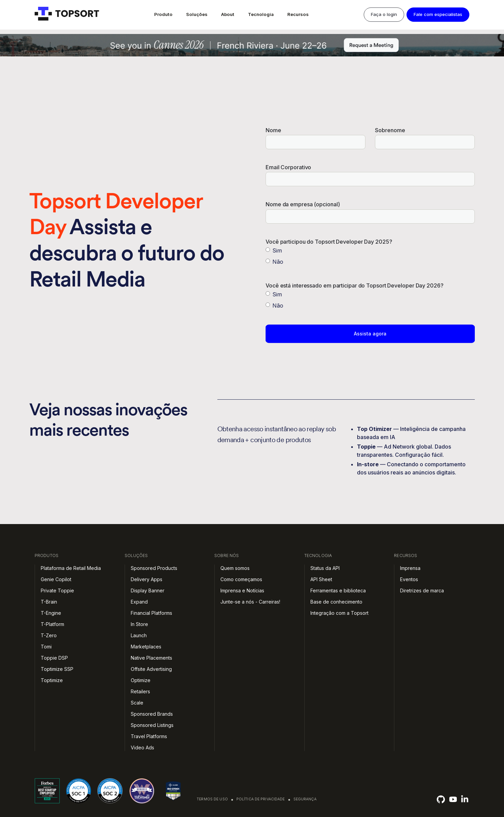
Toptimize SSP (57, 669)
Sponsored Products (154, 568)
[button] (163, 15)
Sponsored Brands (152, 714)
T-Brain (49, 602)
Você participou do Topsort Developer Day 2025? (329, 242)
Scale (137, 703)
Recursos (298, 14)
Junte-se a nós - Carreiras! (250, 602)
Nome (273, 130)
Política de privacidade (261, 799)
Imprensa (410, 568)
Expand (139, 602)
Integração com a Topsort (339, 613)
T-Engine (51, 613)
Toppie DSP (54, 658)
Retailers (140, 691)
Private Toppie (57, 590)
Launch (139, 635)
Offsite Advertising (151, 669)
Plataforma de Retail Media (71, 568)
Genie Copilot (56, 579)
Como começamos (241, 579)
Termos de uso (212, 799)
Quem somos (235, 568)
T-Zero (49, 635)
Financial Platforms (151, 613)
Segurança (305, 799)
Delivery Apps (147, 579)
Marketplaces (146, 647)
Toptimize (52, 680)
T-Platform (52, 624)
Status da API (325, 568)
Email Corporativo (288, 167)
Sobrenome (390, 130)
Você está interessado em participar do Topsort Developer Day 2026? (355, 286)
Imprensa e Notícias (242, 590)
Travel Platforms (149, 736)
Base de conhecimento (336, 602)
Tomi (46, 647)
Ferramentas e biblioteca (338, 590)
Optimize (141, 680)
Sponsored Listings (152, 725)
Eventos (409, 579)
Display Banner (148, 590)
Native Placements (151, 658)
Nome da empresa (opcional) (303, 204)
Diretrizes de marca (422, 590)
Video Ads (142, 748)
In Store (139, 624)
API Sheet (321, 579)
